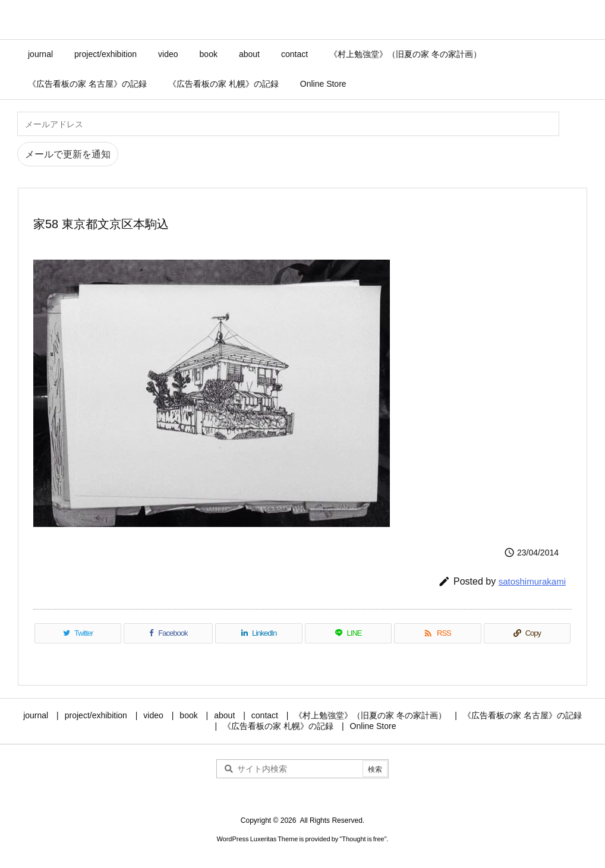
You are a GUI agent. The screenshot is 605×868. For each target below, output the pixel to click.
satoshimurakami (532, 581)
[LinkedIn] (259, 633)
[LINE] (348, 633)
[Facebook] (168, 633)
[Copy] (527, 633)
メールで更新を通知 (68, 154)
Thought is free (363, 839)
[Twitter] (78, 633)
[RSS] (437, 633)
